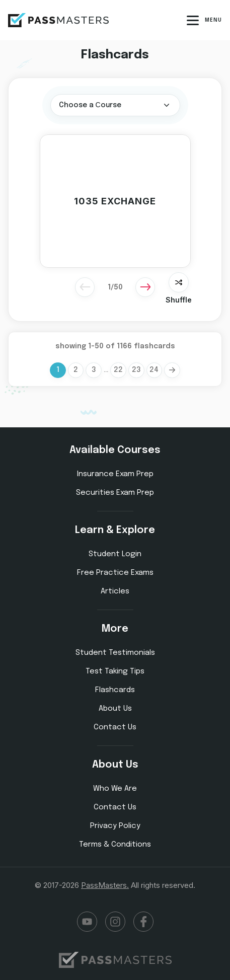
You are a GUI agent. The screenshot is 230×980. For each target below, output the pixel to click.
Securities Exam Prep (115, 493)
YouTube (87, 922)
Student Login (115, 554)
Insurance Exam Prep (115, 474)
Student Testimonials (115, 653)
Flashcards (115, 690)
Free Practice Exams (115, 573)
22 (118, 370)
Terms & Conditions (115, 845)
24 (155, 370)
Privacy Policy (115, 826)
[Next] (145, 287)
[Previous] (85, 287)
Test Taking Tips (115, 671)
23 (136, 370)
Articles (115, 591)
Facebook (143, 922)
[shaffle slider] (179, 282)
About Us (115, 709)
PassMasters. (105, 885)
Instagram (115, 922)
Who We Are (115, 789)
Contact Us (115, 727)
